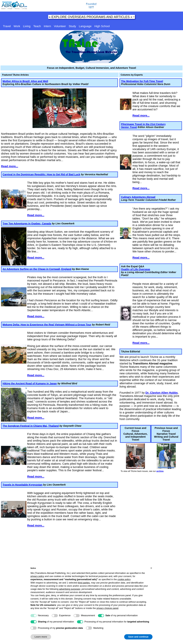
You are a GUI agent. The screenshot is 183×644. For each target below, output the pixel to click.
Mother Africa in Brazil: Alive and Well (25, 81)
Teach (37, 26)
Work (17, 26)
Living (27, 26)
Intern (47, 26)
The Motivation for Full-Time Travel (142, 81)
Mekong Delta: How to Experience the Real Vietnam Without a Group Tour (47, 325)
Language (85, 26)
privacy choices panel (107, 608)
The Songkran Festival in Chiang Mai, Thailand (31, 426)
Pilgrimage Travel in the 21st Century (143, 124)
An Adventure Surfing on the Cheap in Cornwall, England (37, 269)
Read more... (10, 166)
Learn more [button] (41, 637)
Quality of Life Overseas (136, 269)
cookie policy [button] (124, 579)
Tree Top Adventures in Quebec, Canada (27, 224)
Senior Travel (129, 127)
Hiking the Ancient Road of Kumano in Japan (30, 383)
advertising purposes (70, 589)
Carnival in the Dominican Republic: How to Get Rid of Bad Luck (41, 174)
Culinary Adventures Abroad (138, 197)
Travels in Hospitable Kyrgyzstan (22, 485)
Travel (7, 26)
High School (102, 26)
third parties (84, 583)
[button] (151, 568)
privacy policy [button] (37, 576)
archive (160, 471)
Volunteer (60, 26)
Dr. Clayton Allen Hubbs (162, 393)
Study (72, 26)
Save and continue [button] (138, 637)
